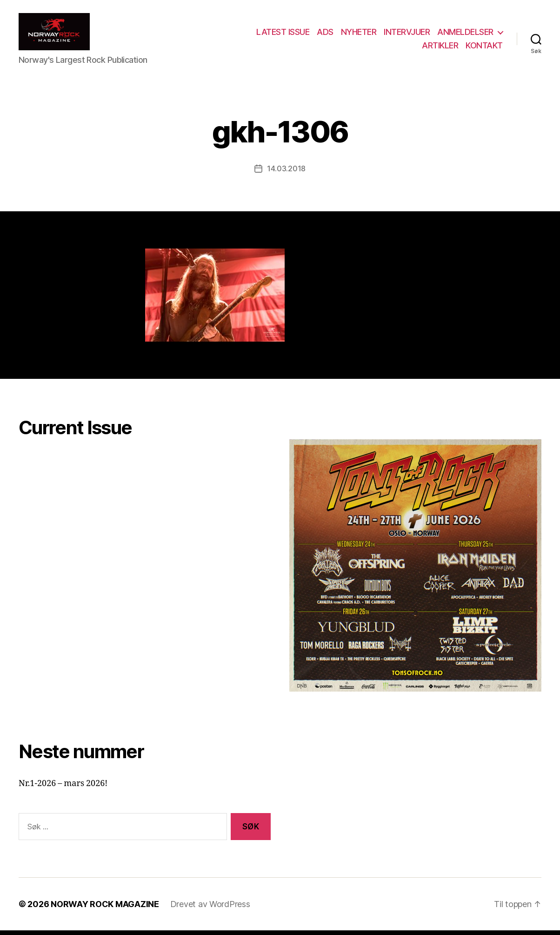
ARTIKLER (440, 48)
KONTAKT (484, 48)
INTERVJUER (407, 34)
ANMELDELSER (465, 34)
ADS (325, 34)
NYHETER (359, 34)
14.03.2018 (286, 173)
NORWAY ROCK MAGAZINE (105, 909)
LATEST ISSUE (283, 34)
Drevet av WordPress (210, 909)
